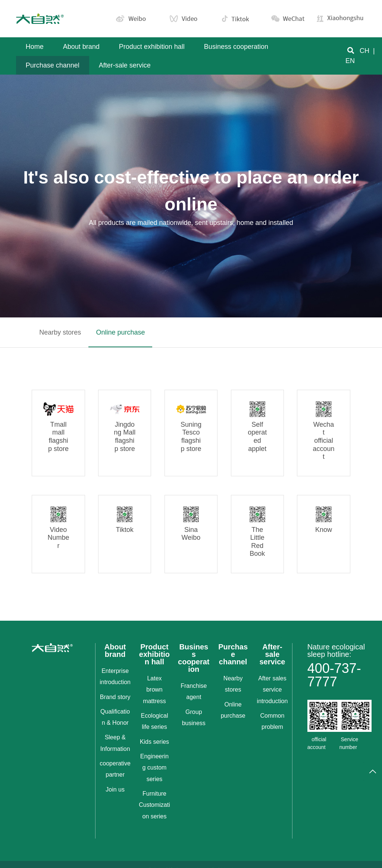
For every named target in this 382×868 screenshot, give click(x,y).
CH (364, 51)
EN (350, 61)
